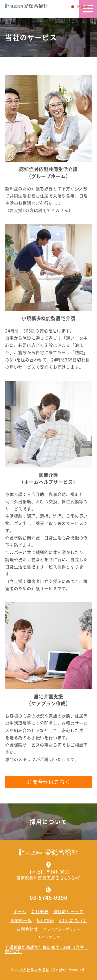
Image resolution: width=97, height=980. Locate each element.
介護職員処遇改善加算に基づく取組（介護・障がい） (47, 949)
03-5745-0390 (49, 898)
